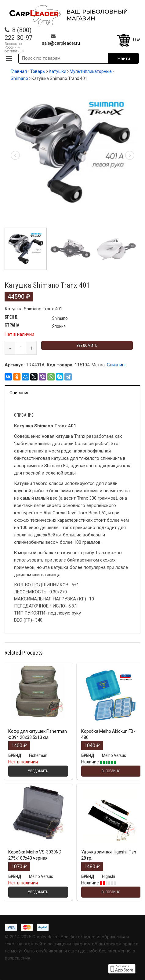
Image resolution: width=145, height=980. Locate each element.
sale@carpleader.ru (61, 43)
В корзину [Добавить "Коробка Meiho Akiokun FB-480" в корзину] (111, 771)
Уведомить (87, 345)
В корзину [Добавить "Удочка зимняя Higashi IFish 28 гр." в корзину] (111, 892)
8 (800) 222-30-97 (18, 34)
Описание (20, 393)
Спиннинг (117, 365)
